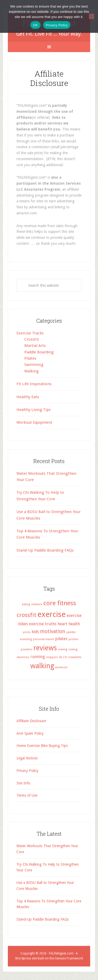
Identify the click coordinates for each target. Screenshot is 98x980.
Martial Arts (35, 346)
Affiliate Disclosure (31, 721)
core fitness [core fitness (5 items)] (60, 603)
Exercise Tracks (30, 333)
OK (35, 25)
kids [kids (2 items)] (35, 632)
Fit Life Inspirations (34, 384)
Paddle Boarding (39, 352)
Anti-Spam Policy (30, 733)
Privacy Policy (27, 771)
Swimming (34, 365)
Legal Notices (27, 758)
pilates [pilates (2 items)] (61, 639)
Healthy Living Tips (34, 410)
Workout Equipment (34, 422)
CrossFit (32, 339)
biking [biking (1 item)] (26, 604)
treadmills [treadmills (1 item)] (75, 657)
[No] (91, 16)
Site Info (23, 783)
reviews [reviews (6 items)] (45, 648)
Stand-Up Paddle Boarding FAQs (45, 550)
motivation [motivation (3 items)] (53, 631)
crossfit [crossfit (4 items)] (27, 615)
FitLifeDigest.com (61, 953)
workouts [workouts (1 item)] (61, 667)
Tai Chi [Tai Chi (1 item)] (63, 657)
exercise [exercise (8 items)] (51, 614)
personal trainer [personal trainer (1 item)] (44, 639)
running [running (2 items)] (38, 657)
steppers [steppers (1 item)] (52, 657)
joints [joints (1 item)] (27, 632)
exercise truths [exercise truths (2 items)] (43, 624)
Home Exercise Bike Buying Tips (42, 746)
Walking (31, 371)
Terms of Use (27, 795)
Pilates (30, 358)
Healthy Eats (28, 397)
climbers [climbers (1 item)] (37, 604)
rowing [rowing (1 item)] (63, 649)
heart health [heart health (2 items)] (69, 624)
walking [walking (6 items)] (42, 666)
